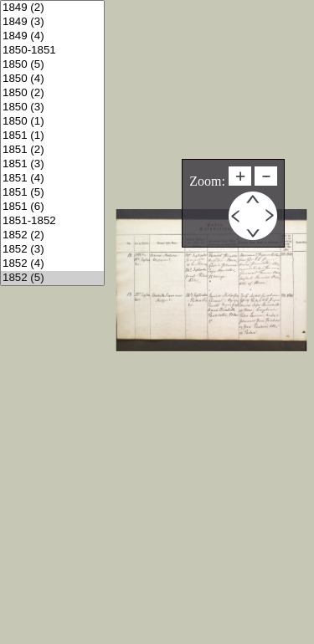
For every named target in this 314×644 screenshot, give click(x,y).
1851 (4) (52, 179)
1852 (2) (52, 235)
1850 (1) (52, 122)
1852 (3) (52, 250)
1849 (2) (52, 8)
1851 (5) (52, 193)
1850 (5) (52, 65)
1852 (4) (52, 264)
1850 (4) (52, 79)
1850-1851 (52, 51)
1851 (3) (52, 164)
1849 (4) (52, 36)
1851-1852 (52, 221)
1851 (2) (52, 150)
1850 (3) (52, 107)
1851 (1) (52, 136)
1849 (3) (52, 22)
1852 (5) (52, 278)
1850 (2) (52, 93)
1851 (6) (52, 207)
